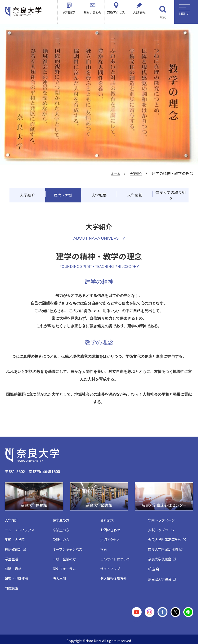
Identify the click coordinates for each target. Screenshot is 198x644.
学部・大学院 (15, 537)
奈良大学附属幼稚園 (164, 547)
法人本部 (60, 576)
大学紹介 (135, 173)
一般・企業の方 (65, 557)
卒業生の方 (61, 527)
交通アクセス (116, 17)
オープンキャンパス (68, 547)
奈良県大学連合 (160, 577)
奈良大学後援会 (160, 557)
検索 (163, 17)
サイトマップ (111, 566)
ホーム (112, 173)
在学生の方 (61, 518)
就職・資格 (14, 566)
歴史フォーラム (65, 566)
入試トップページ (162, 527)
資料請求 (69, 17)
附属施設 (12, 586)
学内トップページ (162, 518)
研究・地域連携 (17, 576)
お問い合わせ (93, 17)
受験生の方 (61, 537)
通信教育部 (14, 547)
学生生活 (12, 557)
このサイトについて (116, 557)
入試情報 (139, 17)
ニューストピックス (21, 527)
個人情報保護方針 (114, 576)
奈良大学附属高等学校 (166, 537)
